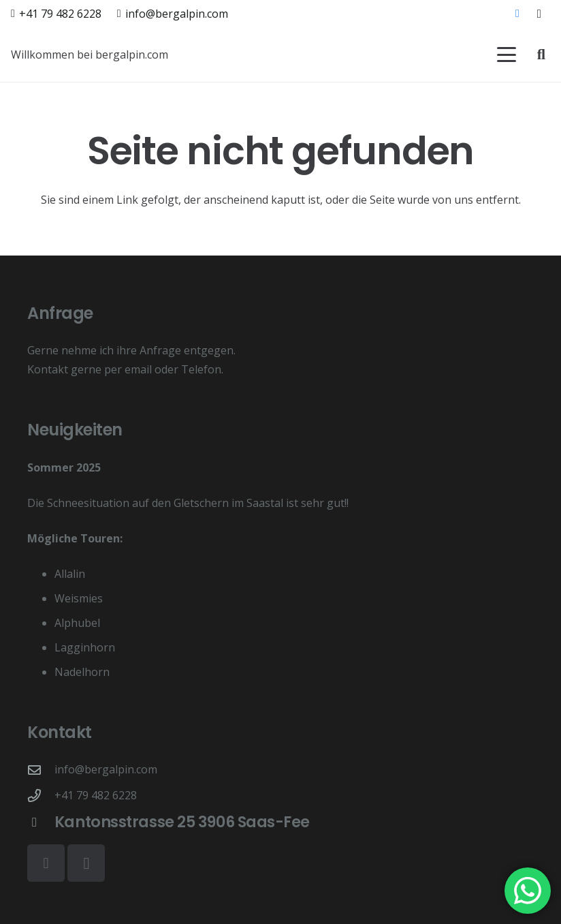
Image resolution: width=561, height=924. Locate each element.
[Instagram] (539, 14)
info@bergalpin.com (106, 769)
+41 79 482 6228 (96, 795)
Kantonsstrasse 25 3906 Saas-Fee (182, 822)
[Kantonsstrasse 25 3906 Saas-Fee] (41, 822)
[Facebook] (517, 14)
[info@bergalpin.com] (41, 770)
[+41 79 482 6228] (41, 796)
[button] (507, 55)
